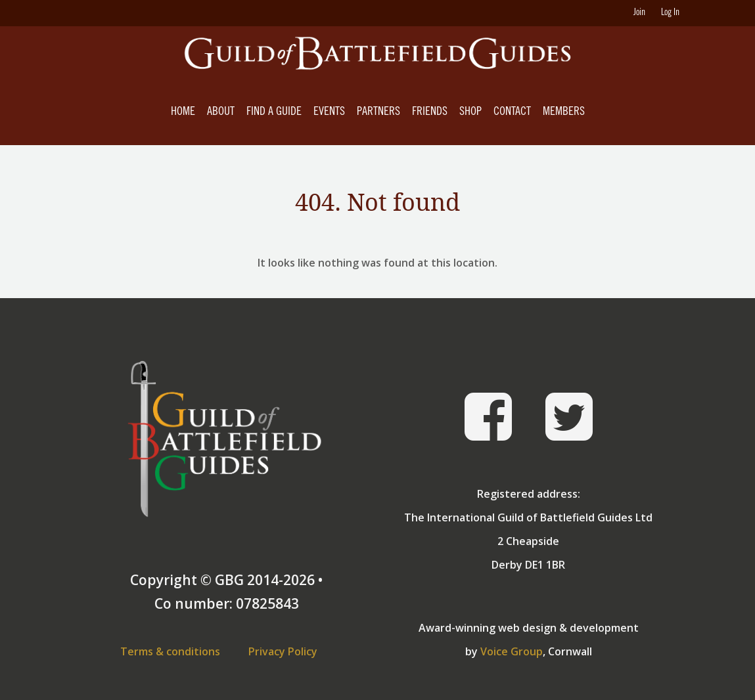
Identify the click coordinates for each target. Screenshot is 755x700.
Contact (512, 112)
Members (564, 112)
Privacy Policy (283, 651)
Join (639, 13)
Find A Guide (274, 112)
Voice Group (512, 651)
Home (183, 112)
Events (329, 112)
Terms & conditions (170, 651)
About (221, 112)
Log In (670, 13)
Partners (378, 112)
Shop (470, 112)
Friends (430, 112)
